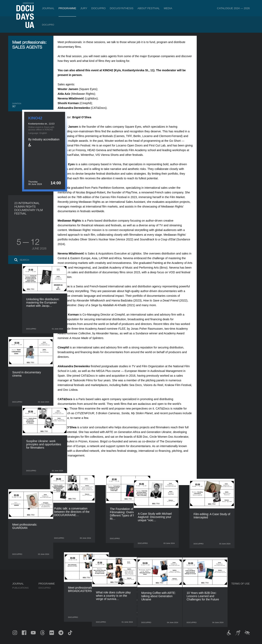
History (133, 612)
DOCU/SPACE (197, 596)
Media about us (171, 588)
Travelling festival (202, 588)
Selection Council (140, 592)
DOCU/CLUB (197, 592)
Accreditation (170, 592)
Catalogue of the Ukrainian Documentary (91, 596)
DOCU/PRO (98, 8)
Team (131, 596)
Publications (20, 588)
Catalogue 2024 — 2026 (233, 8)
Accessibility (136, 604)
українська (28, 3)
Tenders (133, 608)
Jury (84, 8)
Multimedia (168, 596)
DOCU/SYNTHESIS (122, 8)
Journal (48, 8)
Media (168, 8)
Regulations (136, 588)
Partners (134, 600)
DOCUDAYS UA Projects (206, 584)
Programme (67, 8)
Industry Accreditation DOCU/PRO (86, 588)
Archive (133, 616)
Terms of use (241, 584)
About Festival (149, 8)
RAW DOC (70, 592)
